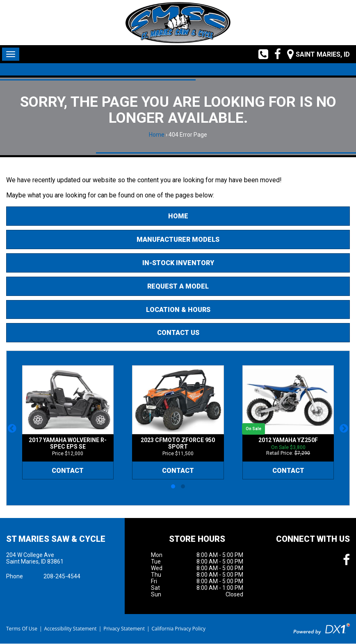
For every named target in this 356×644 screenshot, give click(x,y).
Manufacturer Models (178, 239)
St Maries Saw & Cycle (56, 539)
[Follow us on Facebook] (275, 54)
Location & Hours (178, 310)
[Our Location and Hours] (315, 54)
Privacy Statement (124, 629)
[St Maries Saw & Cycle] (178, 23)
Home (157, 135)
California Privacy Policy (179, 629)
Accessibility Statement (70, 629)
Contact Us (178, 333)
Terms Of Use (22, 629)
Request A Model (178, 286)
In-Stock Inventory (178, 263)
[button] (12, 428)
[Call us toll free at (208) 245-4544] (260, 54)
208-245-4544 (62, 576)
